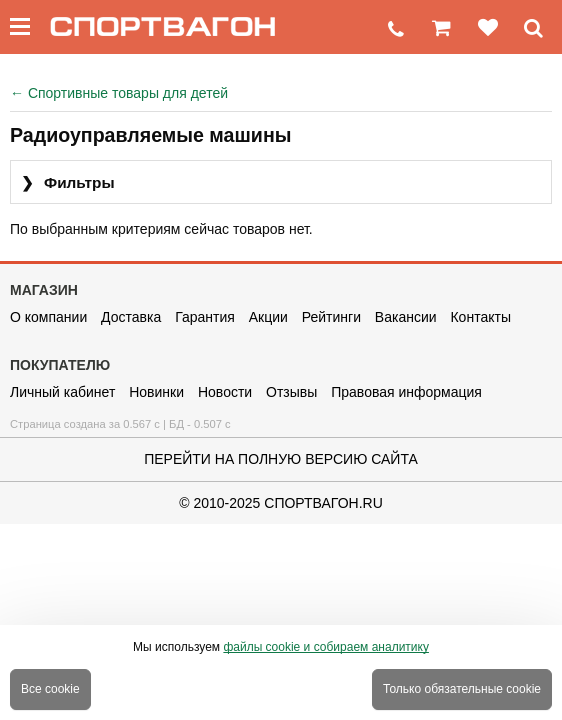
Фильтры (68, 183)
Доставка (131, 317)
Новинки (156, 392)
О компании (48, 317)
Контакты (480, 317)
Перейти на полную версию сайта (281, 459)
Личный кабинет (62, 392)
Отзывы (291, 392)
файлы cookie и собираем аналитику (326, 647)
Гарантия (205, 317)
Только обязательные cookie (462, 689)
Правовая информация (406, 392)
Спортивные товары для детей (119, 93)
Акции (268, 317)
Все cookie (50, 689)
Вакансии (406, 317)
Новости (225, 392)
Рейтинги (331, 317)
